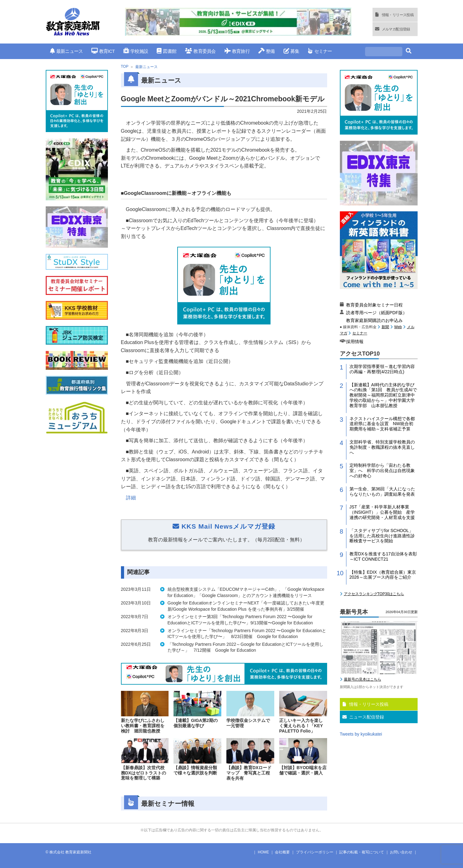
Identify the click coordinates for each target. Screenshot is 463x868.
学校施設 (136, 51)
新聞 (385, 327)
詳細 (131, 498)
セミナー (320, 51)
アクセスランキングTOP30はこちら (374, 594)
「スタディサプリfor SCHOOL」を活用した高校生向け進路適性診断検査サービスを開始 (382, 536)
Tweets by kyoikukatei (361, 734)
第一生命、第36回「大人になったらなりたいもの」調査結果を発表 (382, 491)
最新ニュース (67, 51)
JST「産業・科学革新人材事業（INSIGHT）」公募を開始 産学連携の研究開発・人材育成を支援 (382, 512)
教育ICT (103, 51)
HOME (263, 852)
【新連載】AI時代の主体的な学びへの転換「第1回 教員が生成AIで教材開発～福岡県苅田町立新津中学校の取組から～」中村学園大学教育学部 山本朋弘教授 (383, 395)
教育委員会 (200, 51)
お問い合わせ (401, 852)
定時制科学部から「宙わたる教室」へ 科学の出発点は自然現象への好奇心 (382, 471)
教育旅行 (237, 51)
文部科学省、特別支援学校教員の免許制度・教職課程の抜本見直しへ (382, 447)
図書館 (167, 51)
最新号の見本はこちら (363, 679)
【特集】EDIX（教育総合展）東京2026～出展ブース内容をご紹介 (383, 575)
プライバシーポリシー (315, 852)
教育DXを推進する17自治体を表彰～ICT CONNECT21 (383, 556)
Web (398, 327)
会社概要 (282, 852)
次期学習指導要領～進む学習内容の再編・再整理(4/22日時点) (382, 369)
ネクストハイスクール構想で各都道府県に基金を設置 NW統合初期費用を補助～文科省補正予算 (382, 424)
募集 (292, 51)
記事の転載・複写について (362, 852)
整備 (267, 51)
